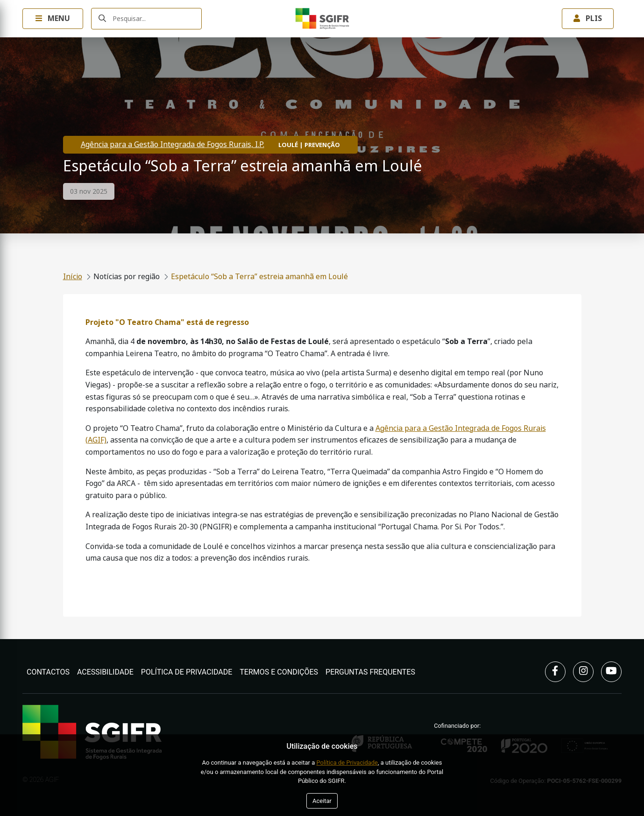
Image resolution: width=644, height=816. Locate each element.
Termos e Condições (279, 672)
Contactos (48, 672)
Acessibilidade (105, 672)
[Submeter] (102, 19)
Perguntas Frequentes (370, 672)
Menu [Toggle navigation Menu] (53, 18)
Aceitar (322, 801)
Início (73, 277)
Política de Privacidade (187, 672)
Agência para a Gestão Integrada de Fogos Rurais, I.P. (173, 144)
